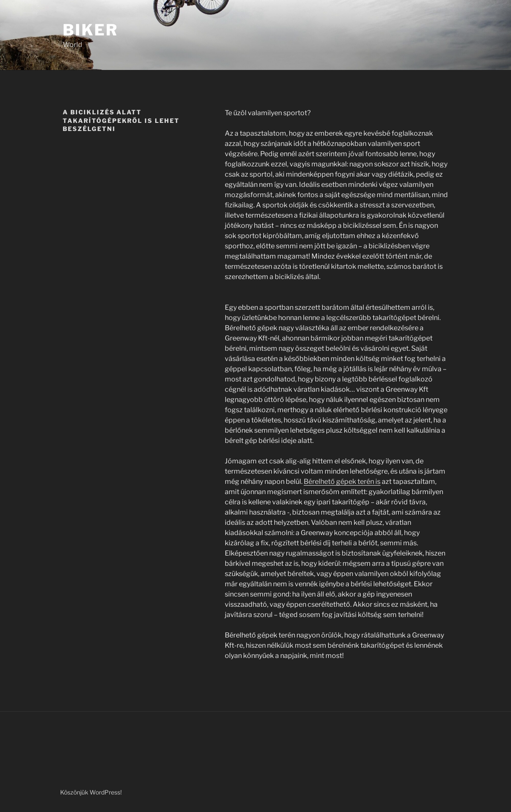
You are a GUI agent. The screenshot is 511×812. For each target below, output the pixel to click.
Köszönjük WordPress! (91, 792)
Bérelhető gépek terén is (342, 482)
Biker (90, 30)
